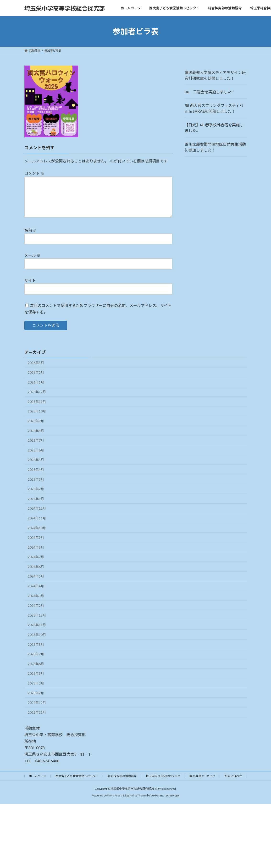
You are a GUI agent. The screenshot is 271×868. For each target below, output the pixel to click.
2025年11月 (37, 409)
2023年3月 (36, 691)
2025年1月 (36, 506)
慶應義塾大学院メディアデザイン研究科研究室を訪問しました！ (215, 75)
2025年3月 (36, 487)
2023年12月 (37, 623)
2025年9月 (36, 429)
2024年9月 (36, 545)
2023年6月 (36, 671)
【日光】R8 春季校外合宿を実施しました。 (214, 128)
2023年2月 (36, 701)
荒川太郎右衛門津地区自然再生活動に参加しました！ (215, 147)
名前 (30, 238)
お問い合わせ (233, 784)
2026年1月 (36, 390)
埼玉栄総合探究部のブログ (163, 784)
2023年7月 (36, 662)
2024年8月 (36, 555)
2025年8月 (36, 438)
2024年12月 (37, 516)
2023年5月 (36, 681)
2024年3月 (36, 604)
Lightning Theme (136, 803)
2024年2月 (36, 613)
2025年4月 (36, 477)
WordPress (115, 803)
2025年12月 (37, 399)
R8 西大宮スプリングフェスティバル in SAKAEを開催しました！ (214, 108)
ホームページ (38, 784)
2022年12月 (37, 710)
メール (32, 263)
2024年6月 (36, 574)
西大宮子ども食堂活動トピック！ (77, 784)
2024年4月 (36, 594)
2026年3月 (36, 370)
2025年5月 (36, 467)
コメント (34, 173)
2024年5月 (36, 584)
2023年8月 (36, 652)
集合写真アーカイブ (202, 784)
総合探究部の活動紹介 (122, 784)
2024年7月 (36, 565)
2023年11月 (37, 632)
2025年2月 (36, 497)
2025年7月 (36, 448)
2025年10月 (37, 419)
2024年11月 (37, 526)
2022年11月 (37, 720)
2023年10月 (37, 642)
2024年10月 (37, 536)
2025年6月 (36, 458)
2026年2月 (36, 380)
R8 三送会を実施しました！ (210, 92)
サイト (30, 288)
